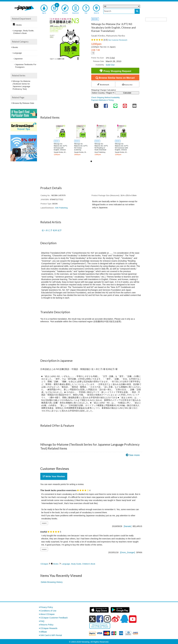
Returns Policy (47, 625)
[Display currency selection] (93, 53)
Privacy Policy (47, 607)
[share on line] (115, 105)
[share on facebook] (106, 105)
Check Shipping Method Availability (106, 98)
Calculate (127, 93)
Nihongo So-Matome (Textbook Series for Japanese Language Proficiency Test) (22, 85)
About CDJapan (48, 614)
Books (56, 564)
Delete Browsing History (52, 582)
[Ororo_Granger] (128, 552)
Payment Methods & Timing (102, 100)
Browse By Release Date (23, 103)
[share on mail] (134, 105)
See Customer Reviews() (118, 40)
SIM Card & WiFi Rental (51, 635)
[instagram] (107, 619)
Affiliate (44, 632)
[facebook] (100, 619)
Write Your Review (54, 476)
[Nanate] (128, 526)
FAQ (42, 621)
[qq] (124, 619)
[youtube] (133, 619)
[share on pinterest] (125, 105)
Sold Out (110, 65)
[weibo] (116, 619)
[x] (92, 619)
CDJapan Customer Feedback (54, 618)
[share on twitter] (96, 105)
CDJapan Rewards (49, 628)
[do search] (137, 11)
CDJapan (44, 564)
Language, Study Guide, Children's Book (78, 564)
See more (134, 455)
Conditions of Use (48, 611)
